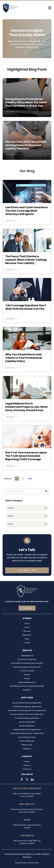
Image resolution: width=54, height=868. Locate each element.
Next (30, 479)
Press (10, 524)
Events (11, 508)
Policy (11, 516)
